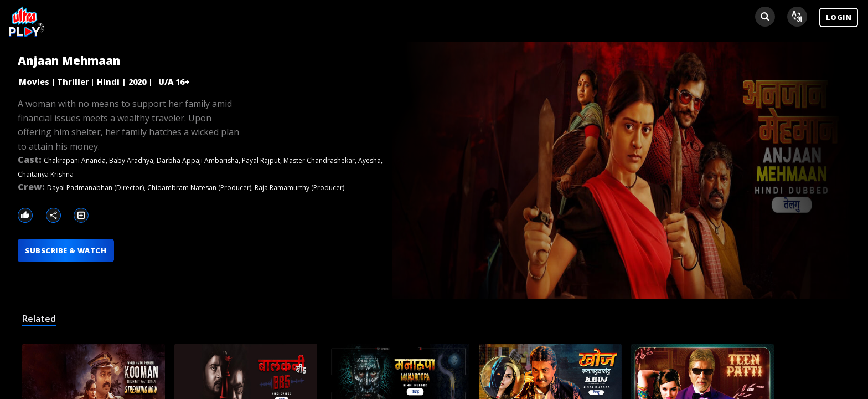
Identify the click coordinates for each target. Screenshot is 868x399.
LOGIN (839, 17)
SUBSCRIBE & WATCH (66, 250)
